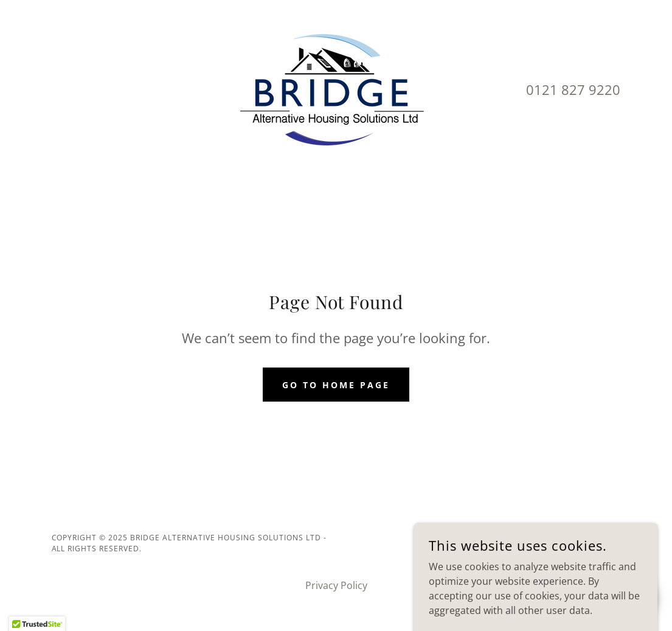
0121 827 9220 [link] (573, 89)
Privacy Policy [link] (336, 585)
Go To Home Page (336, 385)
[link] (336, 89)
